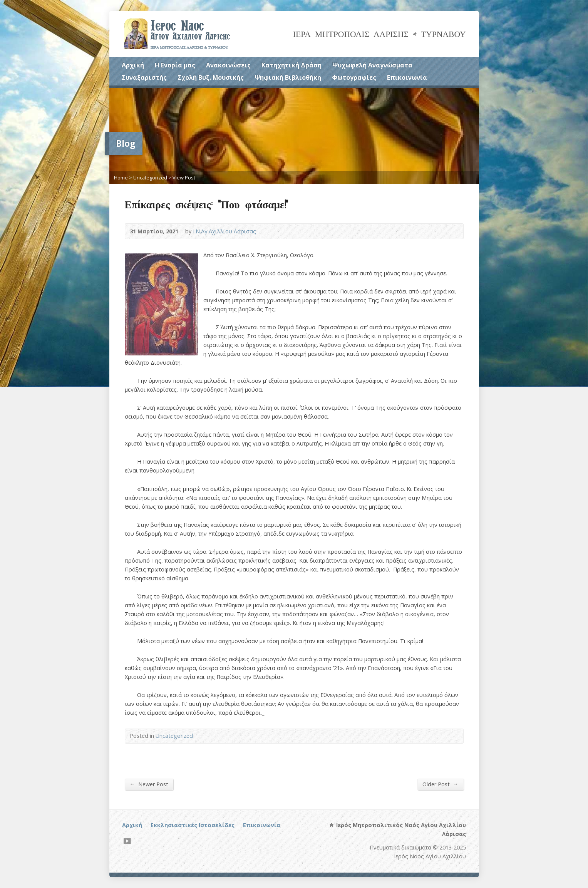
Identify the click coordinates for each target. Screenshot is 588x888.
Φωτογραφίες (354, 77)
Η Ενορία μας (175, 65)
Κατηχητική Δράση (291, 65)
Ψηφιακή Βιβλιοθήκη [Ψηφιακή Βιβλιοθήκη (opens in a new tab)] (288, 77)
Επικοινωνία (407, 77)
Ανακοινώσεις (228, 65)
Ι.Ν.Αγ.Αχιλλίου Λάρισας (224, 231)
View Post (184, 178)
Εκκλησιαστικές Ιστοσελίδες (193, 825)
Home (121, 178)
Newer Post (149, 784)
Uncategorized (150, 178)
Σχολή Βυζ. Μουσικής (211, 77)
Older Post (440, 784)
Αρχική (133, 65)
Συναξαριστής (144, 77)
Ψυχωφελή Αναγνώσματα (372, 65)
